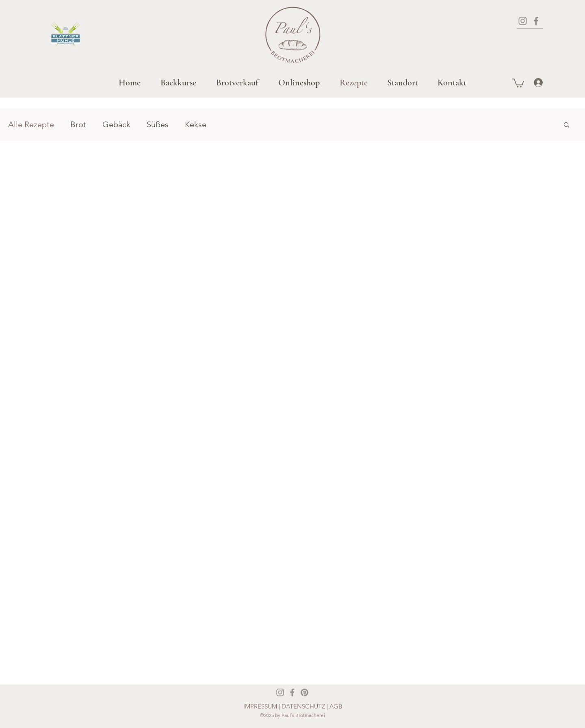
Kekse (196, 124)
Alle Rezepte (31, 124)
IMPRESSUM (260, 706)
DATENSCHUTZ (304, 706)
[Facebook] (536, 21)
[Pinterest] (304, 692)
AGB (336, 706)
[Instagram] (523, 21)
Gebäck (116, 124)
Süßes (158, 124)
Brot (78, 124)
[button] (518, 83)
